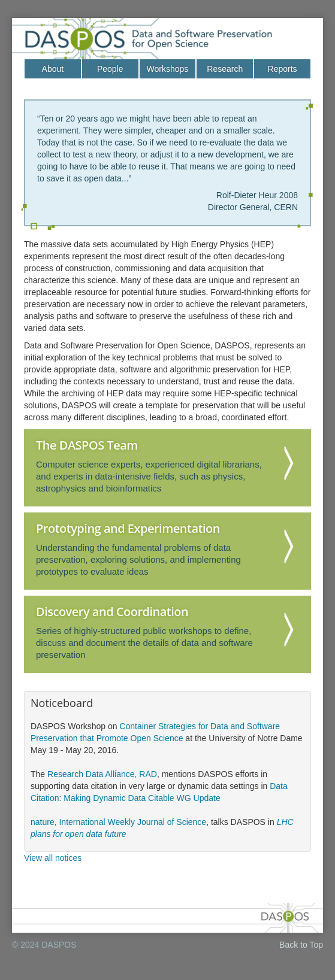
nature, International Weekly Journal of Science (118, 822)
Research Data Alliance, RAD (102, 774)
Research (225, 69)
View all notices (53, 858)
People (110, 69)
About (53, 69)
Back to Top (301, 945)
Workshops (168, 69)
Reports (283, 69)
